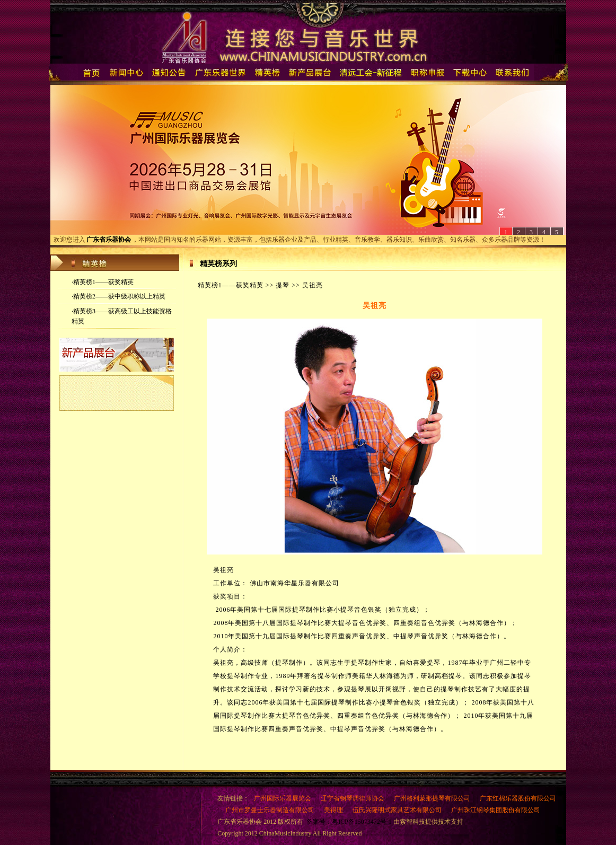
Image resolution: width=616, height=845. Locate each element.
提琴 (283, 285)
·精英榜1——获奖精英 (103, 282)
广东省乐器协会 (109, 240)
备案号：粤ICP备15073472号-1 (349, 822)
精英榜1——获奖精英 (231, 285)
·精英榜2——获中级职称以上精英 (118, 296)
